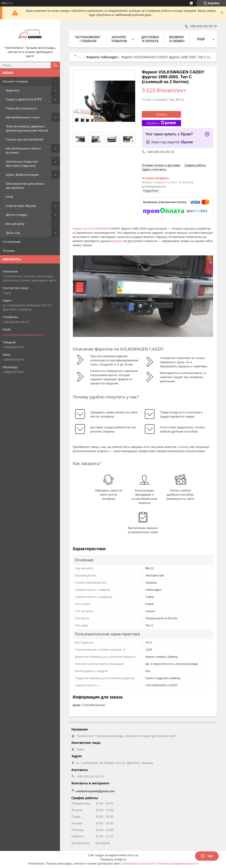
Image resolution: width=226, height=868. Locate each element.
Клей (9, 197)
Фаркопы (13, 90)
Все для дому (15, 224)
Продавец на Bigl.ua (113, 859)
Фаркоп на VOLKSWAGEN (91, 229)
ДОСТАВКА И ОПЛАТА (150, 39)
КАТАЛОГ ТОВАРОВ (119, 39)
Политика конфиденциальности (178, 864)
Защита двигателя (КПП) (24, 99)
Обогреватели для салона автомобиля (25, 186)
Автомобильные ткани (23, 117)
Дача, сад (13, 233)
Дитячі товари (16, 215)
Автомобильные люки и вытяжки (23, 150)
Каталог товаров (15, 81)
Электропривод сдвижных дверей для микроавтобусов (27, 128)
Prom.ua (133, 855)
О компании (12, 242)
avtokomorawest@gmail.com (23, 335)
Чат (207, 856)
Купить (161, 114)
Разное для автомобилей (24, 139)
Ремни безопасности (21, 108)
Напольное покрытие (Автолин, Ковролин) (22, 164)
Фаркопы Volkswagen (102, 57)
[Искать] (55, 65)
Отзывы (9, 251)
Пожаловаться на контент (139, 864)
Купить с (162, 123)
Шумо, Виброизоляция (22, 175)
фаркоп (117, 241)
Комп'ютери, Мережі (21, 206)
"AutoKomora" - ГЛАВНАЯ (88, 39)
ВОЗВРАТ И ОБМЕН (177, 39)
